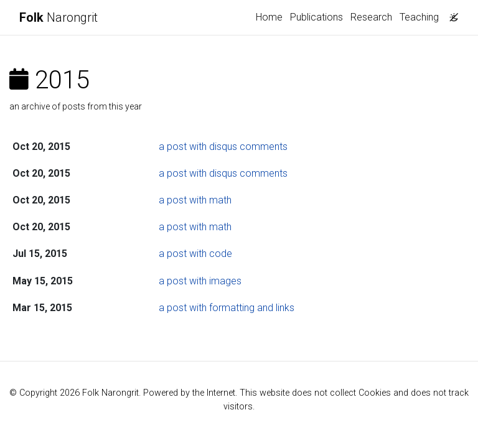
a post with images (200, 281)
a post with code (195, 254)
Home (269, 17)
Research (371, 17)
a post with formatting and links (227, 308)
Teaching (419, 17)
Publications (316, 17)
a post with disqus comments (223, 147)
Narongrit (59, 17)
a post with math (195, 200)
